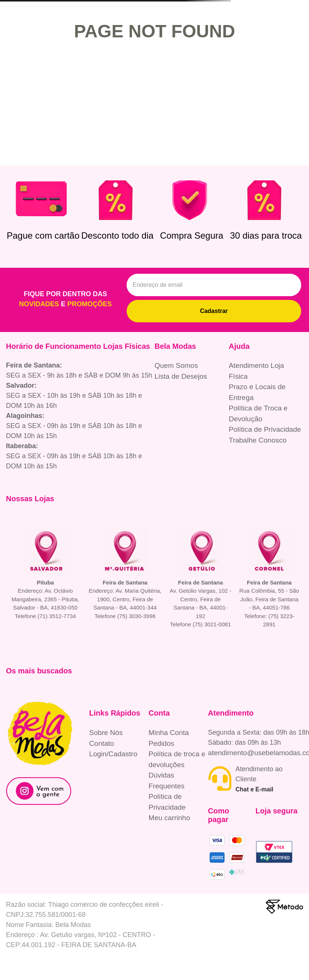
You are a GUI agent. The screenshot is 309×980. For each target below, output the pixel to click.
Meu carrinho (169, 818)
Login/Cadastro (113, 754)
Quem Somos (176, 365)
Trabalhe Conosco (258, 440)
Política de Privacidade (265, 429)
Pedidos (162, 743)
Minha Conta (169, 733)
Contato (102, 743)
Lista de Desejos (181, 376)
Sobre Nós (106, 733)
